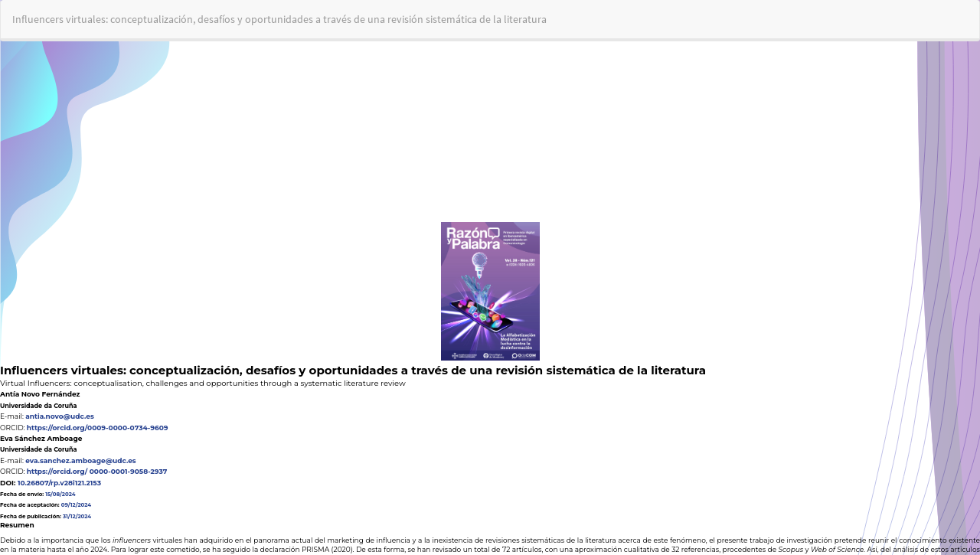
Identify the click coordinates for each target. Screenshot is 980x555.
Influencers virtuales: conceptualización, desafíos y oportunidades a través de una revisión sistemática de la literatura (279, 19)
